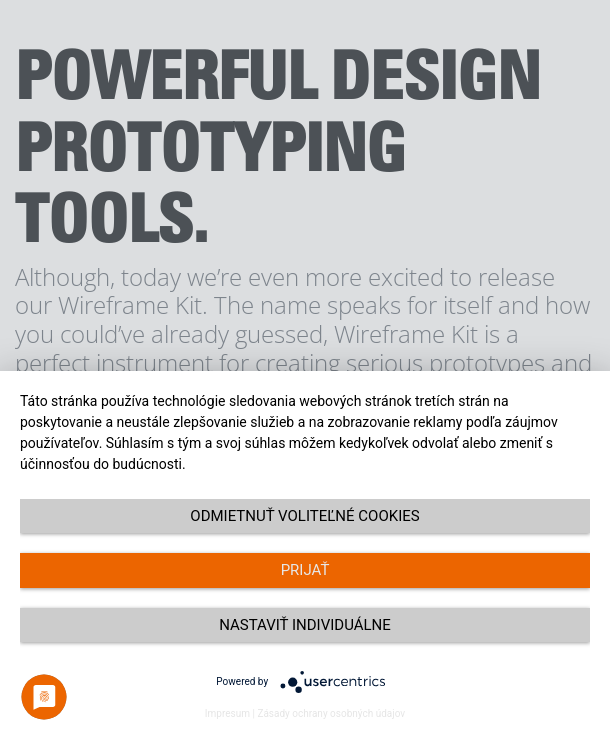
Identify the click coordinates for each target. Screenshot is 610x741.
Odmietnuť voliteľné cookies (304, 516)
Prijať (305, 570)
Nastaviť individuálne (305, 625)
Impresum (227, 713)
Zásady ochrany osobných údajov (331, 713)
